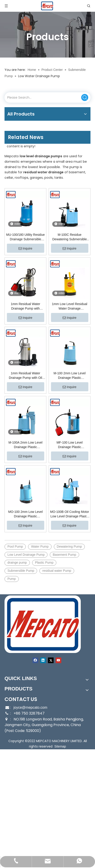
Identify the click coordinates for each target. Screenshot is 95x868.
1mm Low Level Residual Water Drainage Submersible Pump (69, 306)
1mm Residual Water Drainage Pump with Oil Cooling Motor (25, 376)
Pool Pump (15, 546)
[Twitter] (51, 660)
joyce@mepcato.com (30, 707)
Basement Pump (64, 555)
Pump (12, 579)
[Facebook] (35, 660)
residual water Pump (57, 571)
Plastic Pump (44, 562)
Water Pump (40, 546)
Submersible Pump (21, 571)
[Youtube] (58, 660)
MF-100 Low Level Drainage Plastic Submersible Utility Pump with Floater (69, 445)
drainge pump (17, 562)
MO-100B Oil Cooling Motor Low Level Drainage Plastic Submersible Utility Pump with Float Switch (70, 514)
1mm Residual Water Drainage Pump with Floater (25, 306)
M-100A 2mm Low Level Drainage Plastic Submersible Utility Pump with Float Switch (25, 445)
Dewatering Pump (69, 546)
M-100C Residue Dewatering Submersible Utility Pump (70, 237)
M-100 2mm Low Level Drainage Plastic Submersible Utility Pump (69, 376)
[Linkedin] (43, 660)
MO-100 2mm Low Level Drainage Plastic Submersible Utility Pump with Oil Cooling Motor (25, 514)
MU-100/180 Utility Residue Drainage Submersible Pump (25, 237)
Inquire (25, 248)
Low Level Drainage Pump (26, 555)
